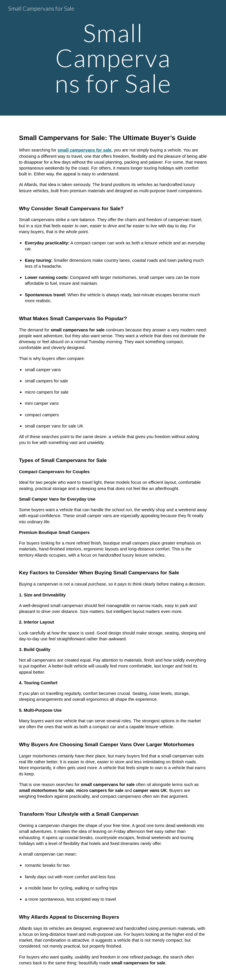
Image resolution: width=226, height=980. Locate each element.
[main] (113, 58)
